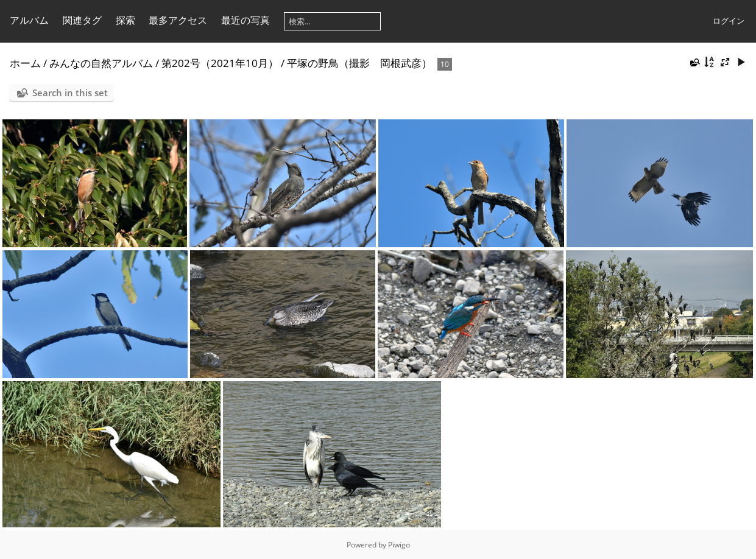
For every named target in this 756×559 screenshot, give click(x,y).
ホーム (25, 63)
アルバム (29, 20)
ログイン (729, 21)
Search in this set (70, 93)
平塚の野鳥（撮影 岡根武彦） (359, 63)
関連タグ (82, 20)
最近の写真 (246, 20)
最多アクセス (178, 20)
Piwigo (399, 545)
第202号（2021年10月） (220, 63)
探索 (125, 20)
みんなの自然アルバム (101, 63)
